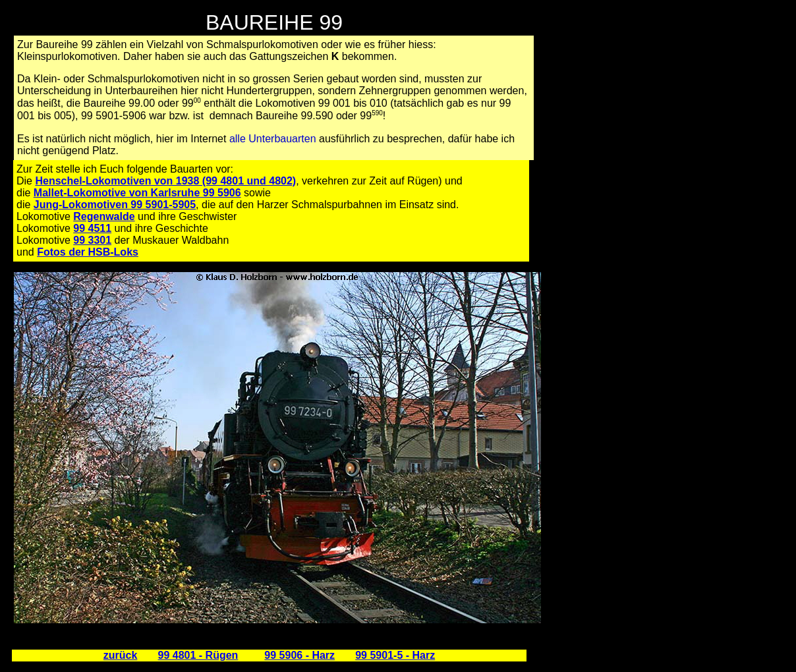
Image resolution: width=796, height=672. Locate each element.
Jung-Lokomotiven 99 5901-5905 (115, 205)
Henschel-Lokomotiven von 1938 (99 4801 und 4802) (165, 181)
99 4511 (92, 228)
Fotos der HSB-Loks (88, 252)
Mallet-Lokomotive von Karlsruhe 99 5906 (137, 193)
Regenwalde (104, 216)
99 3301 (92, 240)
